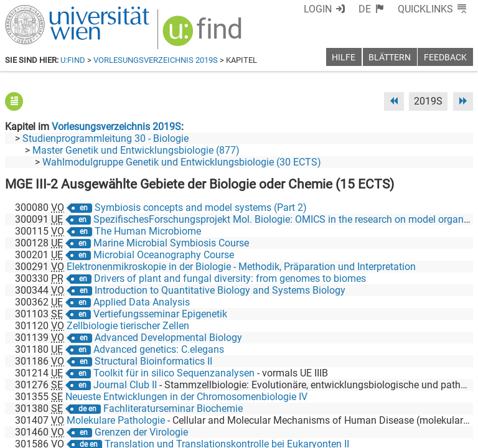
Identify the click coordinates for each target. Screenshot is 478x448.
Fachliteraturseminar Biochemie (173, 408)
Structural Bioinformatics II (153, 361)
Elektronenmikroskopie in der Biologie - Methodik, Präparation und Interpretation (241, 267)
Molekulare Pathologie (116, 420)
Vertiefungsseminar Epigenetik (160, 314)
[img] (204, 35)
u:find (73, 60)
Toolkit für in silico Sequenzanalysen (174, 373)
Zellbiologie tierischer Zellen (128, 326)
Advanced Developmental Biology (168, 338)
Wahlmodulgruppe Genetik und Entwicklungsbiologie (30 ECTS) (182, 162)
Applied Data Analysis (142, 302)
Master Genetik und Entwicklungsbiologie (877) (136, 150)
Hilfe (344, 58)
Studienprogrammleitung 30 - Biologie (105, 138)
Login (318, 9)
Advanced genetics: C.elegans (159, 349)
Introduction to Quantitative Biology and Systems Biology (220, 290)
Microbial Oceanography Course (164, 255)
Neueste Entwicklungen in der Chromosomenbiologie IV (186, 397)
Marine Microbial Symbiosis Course (171, 243)
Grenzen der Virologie (141, 432)
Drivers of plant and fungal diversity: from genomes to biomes (230, 278)
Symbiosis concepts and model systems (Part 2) (201, 208)
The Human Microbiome (148, 231)
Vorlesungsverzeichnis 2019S (156, 60)
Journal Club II (125, 385)
